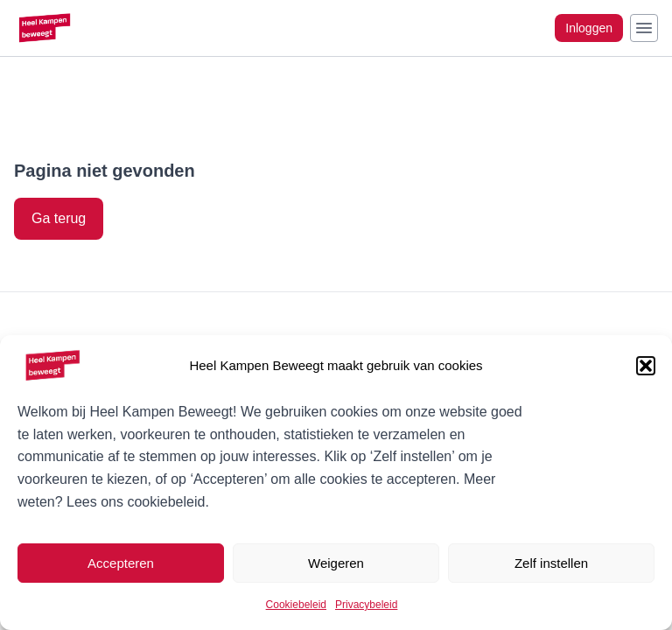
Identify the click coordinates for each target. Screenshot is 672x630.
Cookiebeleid (296, 605)
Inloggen (589, 28)
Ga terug (59, 218)
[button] (646, 366)
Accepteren (121, 563)
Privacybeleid (366, 605)
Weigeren (336, 563)
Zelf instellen (551, 563)
